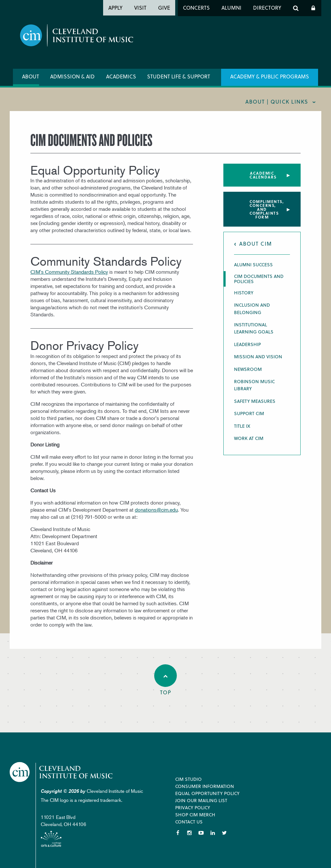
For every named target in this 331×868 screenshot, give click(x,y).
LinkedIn (213, 833)
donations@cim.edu (156, 510)
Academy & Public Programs (270, 76)
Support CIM (249, 413)
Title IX (242, 426)
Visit (140, 8)
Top (165, 680)
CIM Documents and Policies (259, 279)
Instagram (189, 833)
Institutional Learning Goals (254, 328)
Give (164, 8)
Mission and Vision (258, 357)
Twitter (224, 833)
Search (296, 8)
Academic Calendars (263, 175)
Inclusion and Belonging (252, 308)
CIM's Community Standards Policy (69, 272)
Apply (115, 8)
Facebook (178, 833)
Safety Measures (255, 401)
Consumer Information (205, 786)
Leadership (247, 344)
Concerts (196, 8)
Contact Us (189, 822)
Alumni (231, 8)
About (31, 76)
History (244, 293)
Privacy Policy (193, 807)
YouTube (201, 833)
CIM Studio (188, 779)
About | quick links (277, 102)
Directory (267, 8)
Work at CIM (249, 438)
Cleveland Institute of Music (63, 772)
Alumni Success (253, 265)
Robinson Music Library (254, 385)
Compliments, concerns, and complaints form (267, 209)
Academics (121, 76)
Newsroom (248, 369)
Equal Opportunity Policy (207, 793)
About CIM (256, 244)
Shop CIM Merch (195, 815)
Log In (313, 8)
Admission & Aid (72, 76)
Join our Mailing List (201, 800)
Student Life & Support (179, 76)
